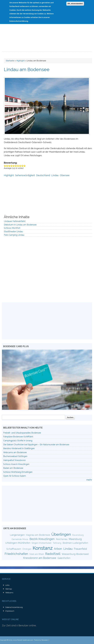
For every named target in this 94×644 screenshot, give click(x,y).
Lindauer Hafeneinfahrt (15, 221)
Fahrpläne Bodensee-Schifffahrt (18, 437)
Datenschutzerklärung (14, 607)
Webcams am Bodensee (15, 452)
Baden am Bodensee (13, 468)
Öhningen (27, 549)
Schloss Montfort (12, 228)
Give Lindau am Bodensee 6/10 (16, 166)
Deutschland (43, 175)
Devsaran (45, 640)
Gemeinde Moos (20, 539)
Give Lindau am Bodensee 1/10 (5, 166)
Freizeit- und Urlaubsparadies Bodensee (22, 433)
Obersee (65, 175)
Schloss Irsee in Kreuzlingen (16, 464)
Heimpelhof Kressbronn (14, 460)
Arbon (58, 549)
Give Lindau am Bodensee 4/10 (11, 166)
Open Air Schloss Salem (15, 476)
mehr (89, 480)
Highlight (20, 61)
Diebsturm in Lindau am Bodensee (20, 225)
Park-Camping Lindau (14, 235)
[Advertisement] (47, 32)
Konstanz (43, 548)
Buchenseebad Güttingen (15, 456)
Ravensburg (78, 535)
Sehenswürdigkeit (25, 175)
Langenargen (17, 535)
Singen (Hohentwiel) (41, 543)
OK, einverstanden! (75, 3)
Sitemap (9, 589)
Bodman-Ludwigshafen (75, 543)
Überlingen (61, 534)
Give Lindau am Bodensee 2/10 (7, 166)
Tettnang (57, 543)
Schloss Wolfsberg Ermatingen (18, 472)
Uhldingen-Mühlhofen (18, 543)
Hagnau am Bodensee (38, 535)
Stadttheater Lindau (13, 231)
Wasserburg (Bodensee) (75, 554)
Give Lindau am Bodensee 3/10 (9, 166)
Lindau (55, 175)
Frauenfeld (80, 549)
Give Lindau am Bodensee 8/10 (20, 166)
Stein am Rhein (37, 554)
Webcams (9, 593)
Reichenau (62, 539)
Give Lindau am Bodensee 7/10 (18, 166)
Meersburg (75, 539)
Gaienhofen (64, 558)
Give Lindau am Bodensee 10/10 (25, 166)
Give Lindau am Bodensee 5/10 (14, 166)
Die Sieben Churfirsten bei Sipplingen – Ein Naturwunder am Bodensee (36, 445)
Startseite (10, 61)
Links (7, 585)
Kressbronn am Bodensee (40, 558)
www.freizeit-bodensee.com (23, 640)
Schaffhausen (14, 549)
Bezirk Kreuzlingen (42, 539)
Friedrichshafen (16, 554)
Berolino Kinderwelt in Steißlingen (19, 448)
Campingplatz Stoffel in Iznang (18, 441)
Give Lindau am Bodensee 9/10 (22, 166)
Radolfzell (53, 554)
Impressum (10, 611)
